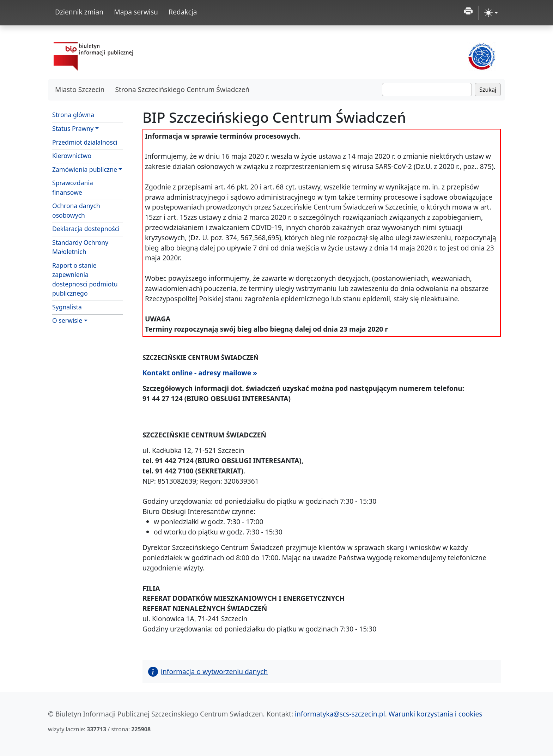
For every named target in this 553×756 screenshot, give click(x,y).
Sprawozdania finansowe (73, 187)
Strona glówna (73, 115)
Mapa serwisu (136, 12)
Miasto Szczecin (80, 89)
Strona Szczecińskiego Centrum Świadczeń (182, 89)
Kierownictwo (72, 156)
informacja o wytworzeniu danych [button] (208, 672)
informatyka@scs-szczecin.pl (340, 714)
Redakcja (183, 12)
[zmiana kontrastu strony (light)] (491, 13)
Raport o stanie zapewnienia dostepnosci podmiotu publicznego (85, 279)
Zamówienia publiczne (85, 169)
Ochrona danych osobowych (76, 210)
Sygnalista (67, 307)
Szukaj (488, 90)
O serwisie (67, 320)
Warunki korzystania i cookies (436, 714)
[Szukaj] (427, 90)
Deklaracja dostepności (86, 229)
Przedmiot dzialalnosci (85, 142)
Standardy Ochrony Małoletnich (80, 247)
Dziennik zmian (79, 12)
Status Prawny (73, 128)
